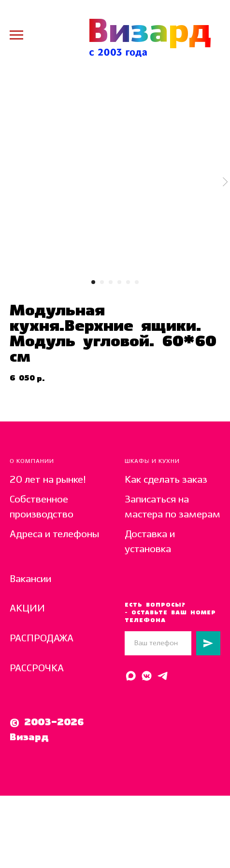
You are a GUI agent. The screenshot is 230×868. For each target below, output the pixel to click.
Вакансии (30, 579)
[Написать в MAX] (131, 676)
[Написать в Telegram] (163, 676)
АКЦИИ (27, 609)
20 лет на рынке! (48, 480)
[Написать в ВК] (147, 676)
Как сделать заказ (166, 480)
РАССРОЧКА (37, 669)
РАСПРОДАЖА (42, 639)
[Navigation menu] (16, 35)
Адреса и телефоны (54, 535)
